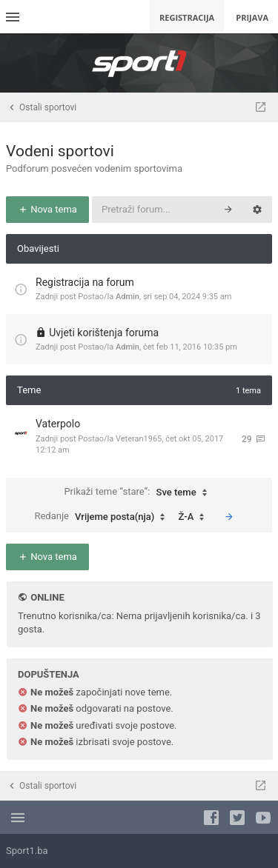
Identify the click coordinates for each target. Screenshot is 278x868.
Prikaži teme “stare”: (139, 493)
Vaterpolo (58, 424)
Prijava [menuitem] (252, 17)
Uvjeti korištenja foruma (104, 333)
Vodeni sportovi (60, 151)
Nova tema (47, 209)
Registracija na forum (85, 282)
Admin (128, 297)
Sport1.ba (27, 851)
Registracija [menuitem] (187, 17)
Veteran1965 (139, 439)
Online (47, 597)
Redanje (103, 517)
